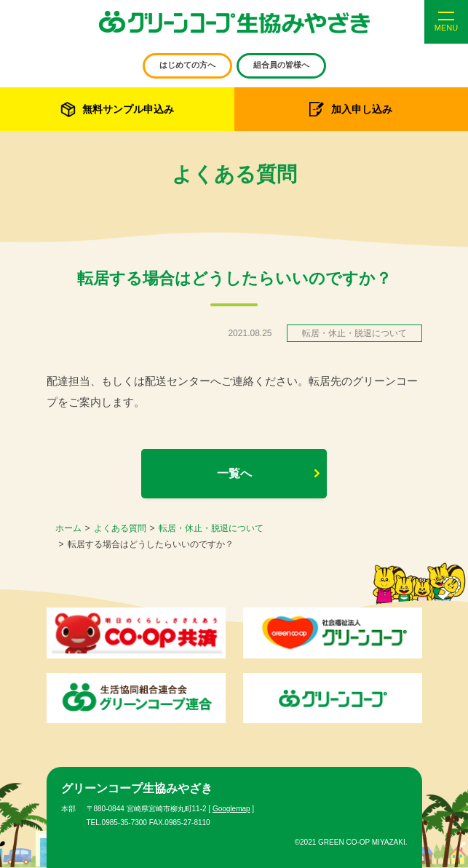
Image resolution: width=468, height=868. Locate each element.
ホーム (68, 528)
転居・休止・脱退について (211, 528)
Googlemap (231, 809)
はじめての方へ (187, 65)
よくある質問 (120, 528)
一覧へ (234, 473)
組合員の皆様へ (281, 65)
